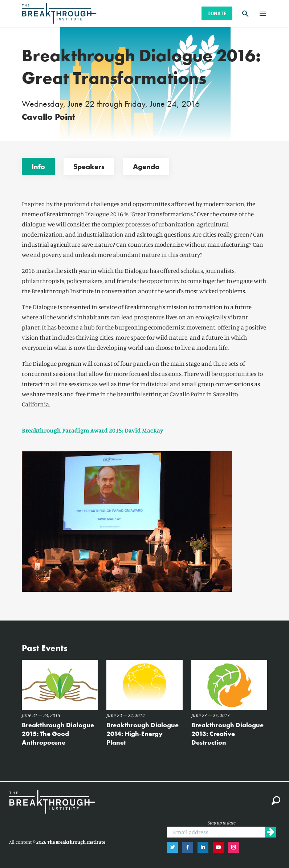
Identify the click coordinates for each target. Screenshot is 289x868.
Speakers (89, 167)
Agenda (146, 167)
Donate (217, 13)
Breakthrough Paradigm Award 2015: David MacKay (92, 430)
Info (38, 167)
